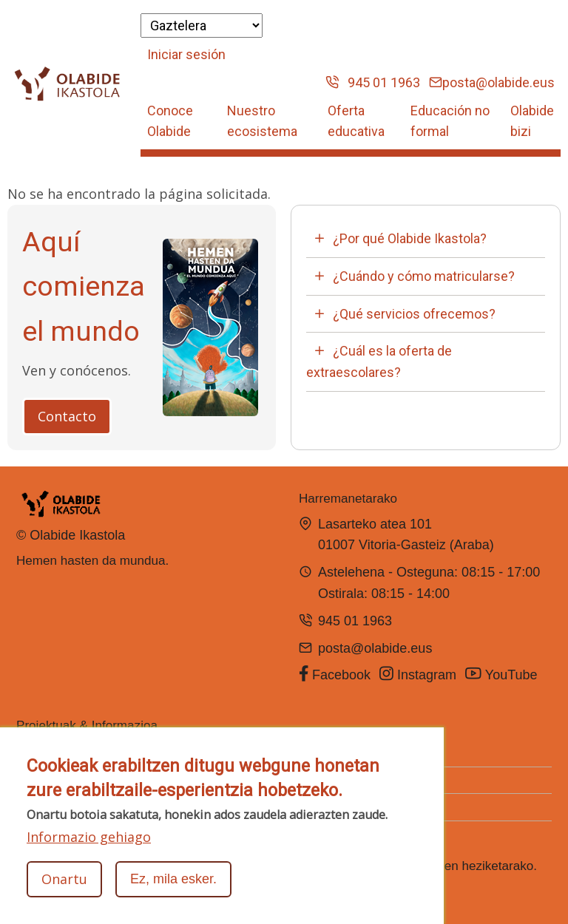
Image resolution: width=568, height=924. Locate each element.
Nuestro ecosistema (262, 121)
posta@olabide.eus (492, 82)
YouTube (503, 674)
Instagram (418, 674)
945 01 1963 (373, 82)
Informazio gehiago (89, 838)
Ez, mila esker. (173, 880)
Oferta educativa (356, 121)
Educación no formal (450, 121)
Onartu (64, 880)
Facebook (335, 674)
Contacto (67, 416)
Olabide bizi (532, 121)
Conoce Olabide (170, 121)
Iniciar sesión (186, 54)
